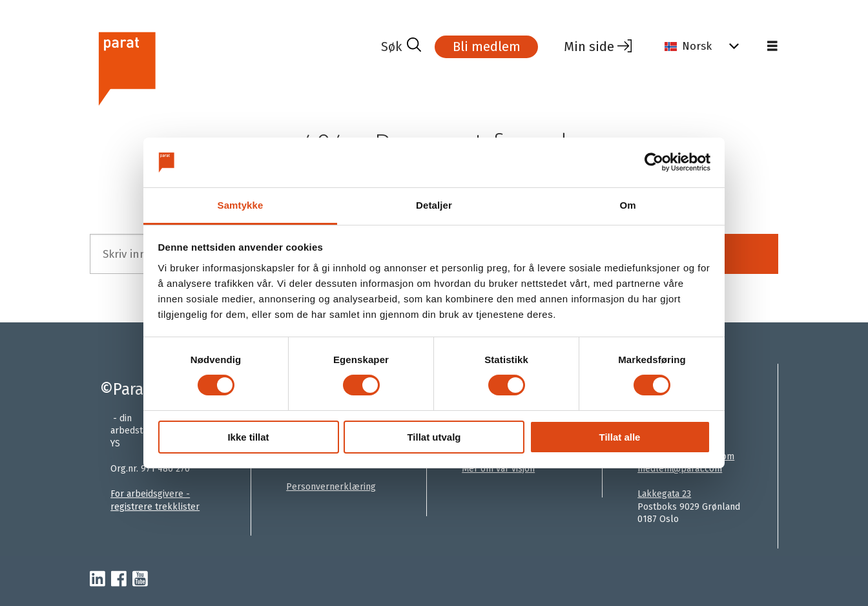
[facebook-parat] (119, 580)
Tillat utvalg (434, 437)
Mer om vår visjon (498, 469)
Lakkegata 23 (664, 494)
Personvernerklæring (331, 487)
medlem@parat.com (680, 469)
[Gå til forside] (230, 67)
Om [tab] (627, 205)
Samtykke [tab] (241, 205)
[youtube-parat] (140, 580)
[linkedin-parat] (98, 580)
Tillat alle (620, 437)
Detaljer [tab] (434, 205)
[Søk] (401, 47)
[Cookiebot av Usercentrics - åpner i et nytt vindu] (654, 162)
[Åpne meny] (772, 47)
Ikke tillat (248, 437)
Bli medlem (487, 47)
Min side (589, 47)
